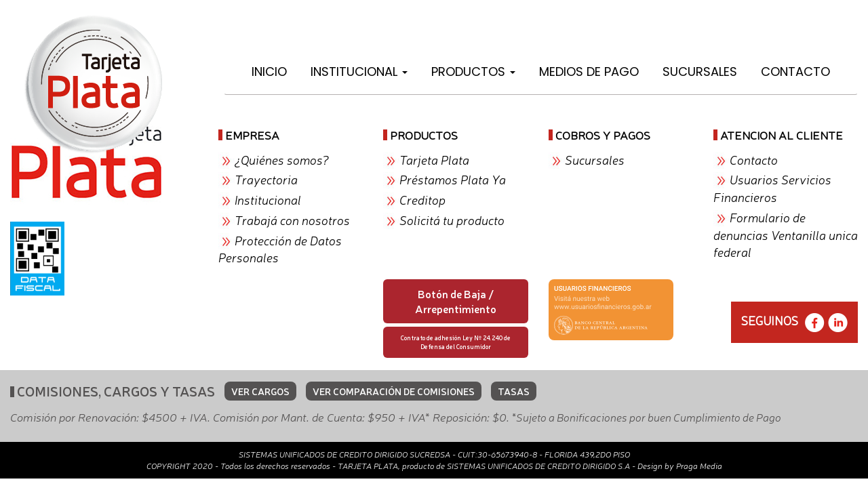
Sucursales (700, 72)
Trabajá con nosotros (292, 220)
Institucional (359, 72)
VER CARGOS (260, 391)
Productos (473, 72)
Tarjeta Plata (434, 159)
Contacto (795, 72)
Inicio (269, 72)
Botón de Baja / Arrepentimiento (456, 301)
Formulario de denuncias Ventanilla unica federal (786, 234)
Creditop (422, 199)
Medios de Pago (589, 72)
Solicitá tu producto (452, 220)
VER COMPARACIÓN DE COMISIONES (394, 391)
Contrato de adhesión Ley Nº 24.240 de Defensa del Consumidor (456, 342)
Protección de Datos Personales (280, 249)
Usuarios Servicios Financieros (772, 188)
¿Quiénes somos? (282, 159)
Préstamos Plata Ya (453, 179)
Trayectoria (266, 179)
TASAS (514, 391)
